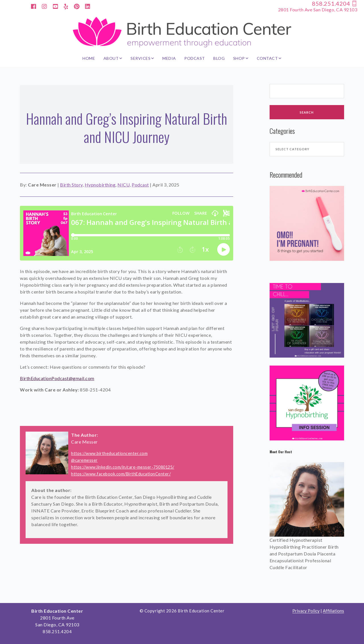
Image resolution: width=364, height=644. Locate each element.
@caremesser (84, 460)
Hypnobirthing (100, 185)
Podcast (140, 185)
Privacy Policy (306, 611)
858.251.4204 (335, 3)
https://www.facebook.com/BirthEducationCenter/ (121, 474)
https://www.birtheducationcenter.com (109, 453)
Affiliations (333, 611)
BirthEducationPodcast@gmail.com (57, 378)
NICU (124, 185)
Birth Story (71, 185)
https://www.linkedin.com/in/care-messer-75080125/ (123, 467)
